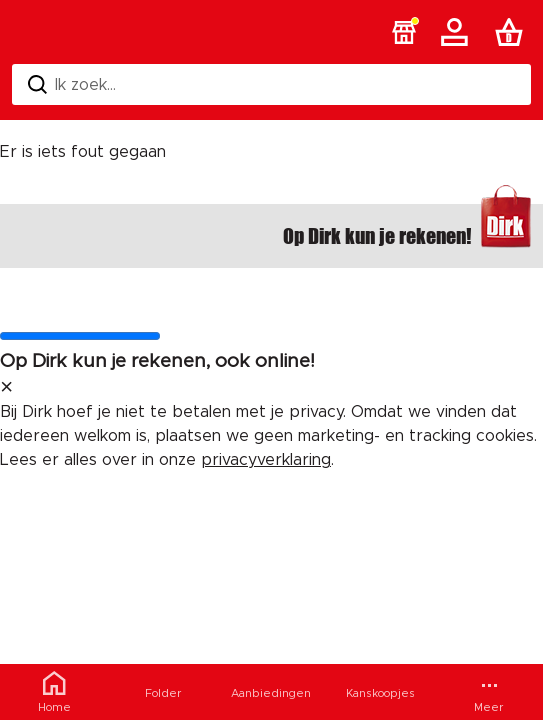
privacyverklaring (266, 460)
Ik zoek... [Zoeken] (72, 84)
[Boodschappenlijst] (513, 32)
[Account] (458, 32)
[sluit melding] (6, 388)
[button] (404, 32)
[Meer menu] (488, 692)
